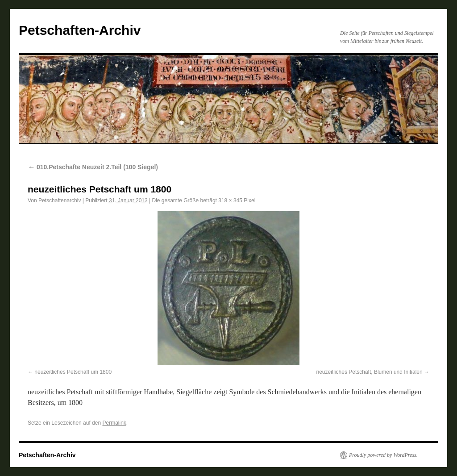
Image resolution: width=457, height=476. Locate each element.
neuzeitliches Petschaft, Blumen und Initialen (370, 372)
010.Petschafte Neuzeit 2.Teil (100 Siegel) (93, 167)
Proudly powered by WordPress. (383, 455)
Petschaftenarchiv (60, 200)
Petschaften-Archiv (80, 30)
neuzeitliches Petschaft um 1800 (73, 372)
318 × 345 (230, 200)
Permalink (114, 423)
